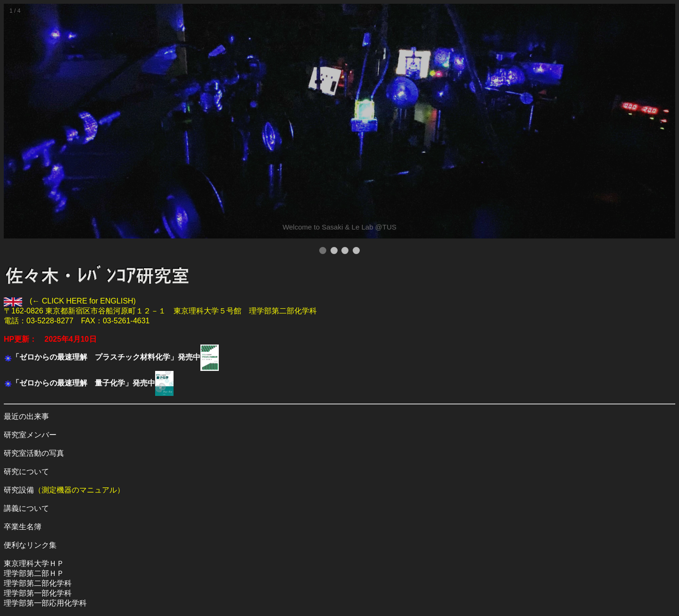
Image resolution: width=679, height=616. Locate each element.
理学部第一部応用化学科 (45, 603)
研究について (26, 472)
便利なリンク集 (30, 545)
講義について (26, 508)
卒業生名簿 (23, 527)
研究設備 (19, 490)
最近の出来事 (26, 416)
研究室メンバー (30, 435)
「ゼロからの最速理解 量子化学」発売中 (83, 383)
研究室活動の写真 (34, 453)
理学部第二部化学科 (38, 583)
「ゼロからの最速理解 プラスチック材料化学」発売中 (106, 357)
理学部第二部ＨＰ (34, 573)
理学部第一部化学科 (38, 593)
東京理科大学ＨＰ (34, 563)
